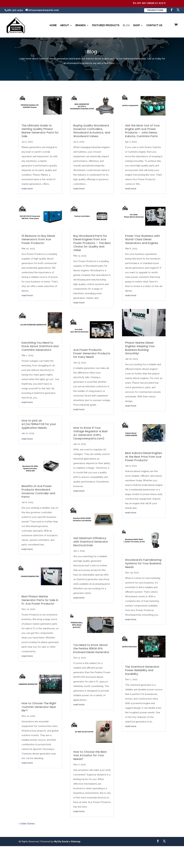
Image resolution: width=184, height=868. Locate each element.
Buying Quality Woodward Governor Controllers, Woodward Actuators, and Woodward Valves (92, 131)
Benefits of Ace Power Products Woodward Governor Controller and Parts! (38, 491)
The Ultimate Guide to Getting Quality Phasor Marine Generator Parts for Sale (40, 131)
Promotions (155, 10)
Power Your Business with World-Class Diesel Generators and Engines (142, 239)
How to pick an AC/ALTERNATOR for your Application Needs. (39, 424)
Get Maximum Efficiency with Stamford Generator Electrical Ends (91, 542)
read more (27, 189)
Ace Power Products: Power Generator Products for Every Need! (92, 353)
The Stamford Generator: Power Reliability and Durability (142, 670)
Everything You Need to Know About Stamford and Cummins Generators (40, 346)
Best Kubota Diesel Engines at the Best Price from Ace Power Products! (144, 457)
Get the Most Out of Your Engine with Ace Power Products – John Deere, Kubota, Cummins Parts (142, 131)
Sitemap (76, 842)
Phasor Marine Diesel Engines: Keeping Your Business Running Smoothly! (140, 348)
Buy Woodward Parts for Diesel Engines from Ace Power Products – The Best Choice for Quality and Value (92, 243)
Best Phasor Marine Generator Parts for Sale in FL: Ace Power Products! (40, 600)
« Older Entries (27, 824)
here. (118, 63)
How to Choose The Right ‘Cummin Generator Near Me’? (39, 707)
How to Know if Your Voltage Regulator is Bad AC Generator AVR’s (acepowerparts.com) (90, 433)
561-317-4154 (15, 10)
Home (53, 25)
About (65, 25)
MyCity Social (61, 842)
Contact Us (154, 25)
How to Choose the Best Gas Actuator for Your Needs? (90, 755)
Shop (137, 25)
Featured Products (106, 25)
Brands (81, 25)
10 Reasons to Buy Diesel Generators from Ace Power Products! (38, 239)
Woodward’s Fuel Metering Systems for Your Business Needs (143, 563)
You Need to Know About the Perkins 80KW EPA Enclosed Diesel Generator (91, 649)
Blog (126, 25)
